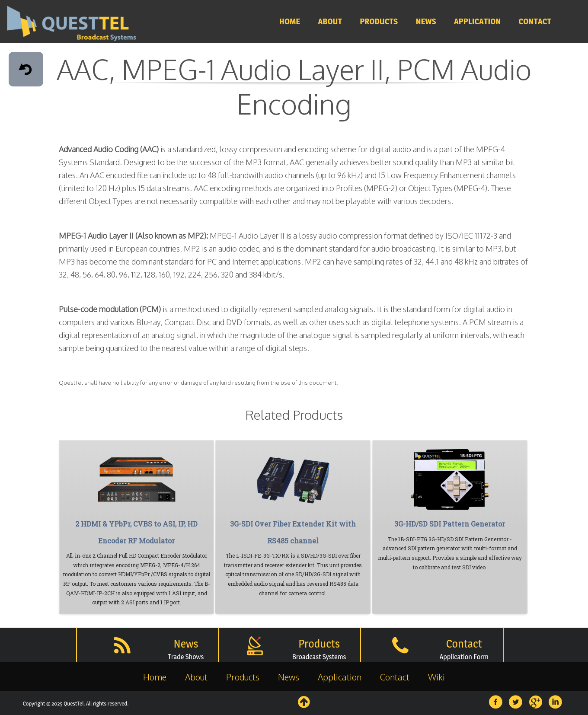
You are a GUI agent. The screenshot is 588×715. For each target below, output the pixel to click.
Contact (395, 677)
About (196, 677)
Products (243, 677)
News (289, 677)
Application (340, 677)
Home (155, 677)
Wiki (436, 677)
